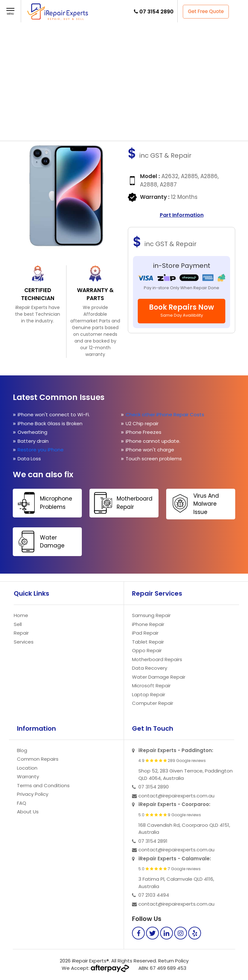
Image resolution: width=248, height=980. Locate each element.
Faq (117, 84)
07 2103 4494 (154, 895)
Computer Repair (153, 703)
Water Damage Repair (159, 677)
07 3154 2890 (156, 12)
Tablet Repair (148, 642)
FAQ (91, 129)
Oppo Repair (147, 650)
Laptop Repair (149, 694)
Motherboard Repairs (157, 659)
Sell (117, 57)
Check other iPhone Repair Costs (166, 415)
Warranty (28, 776)
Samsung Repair (151, 615)
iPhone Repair (148, 624)
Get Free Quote (206, 11)
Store (114, 70)
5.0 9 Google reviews (170, 815)
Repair (114, 43)
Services (24, 642)
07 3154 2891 (153, 841)
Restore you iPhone (41, 450)
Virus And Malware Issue (193, 503)
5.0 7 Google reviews (170, 869)
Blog (22, 750)
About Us (28, 812)
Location (27, 768)
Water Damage (39, 542)
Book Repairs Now (182, 310)
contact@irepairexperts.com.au (176, 796)
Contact (115, 129)
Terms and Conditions (43, 785)
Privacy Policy (33, 794)
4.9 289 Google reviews (172, 761)
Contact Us (108, 98)
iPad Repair (145, 633)
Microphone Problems (43, 503)
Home (115, 29)
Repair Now (110, 112)
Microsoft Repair (151, 686)
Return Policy (173, 961)
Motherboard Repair (122, 503)
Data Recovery (150, 668)
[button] (10, 12)
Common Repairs (38, 759)
